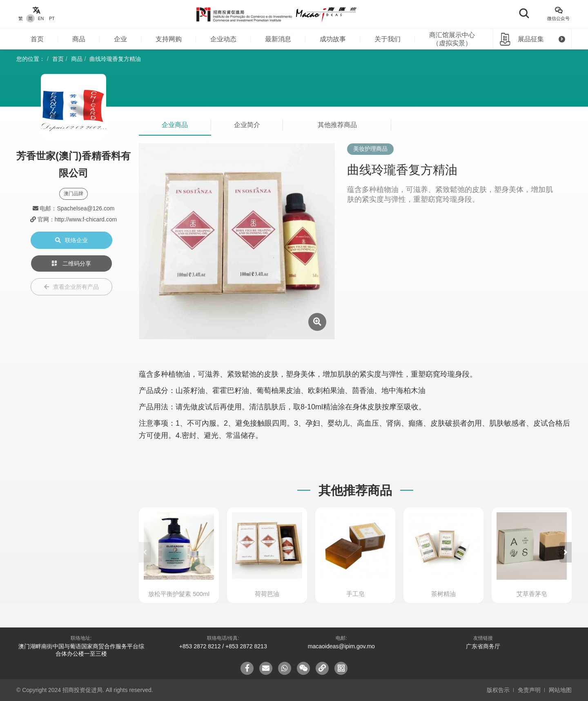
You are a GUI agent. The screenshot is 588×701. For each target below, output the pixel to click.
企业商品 (175, 125)
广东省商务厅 (483, 646)
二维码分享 (71, 263)
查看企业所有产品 (71, 287)
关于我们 (388, 39)
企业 (120, 39)
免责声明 (529, 690)
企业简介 (247, 125)
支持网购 (169, 39)
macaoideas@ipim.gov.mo (341, 646)
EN (41, 18)
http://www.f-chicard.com (86, 219)
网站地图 (560, 690)
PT (52, 18)
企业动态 (223, 39)
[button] (566, 552)
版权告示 (498, 690)
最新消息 (278, 39)
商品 (79, 39)
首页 (37, 39)
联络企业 (71, 240)
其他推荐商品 (337, 125)
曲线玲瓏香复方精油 (115, 59)
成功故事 (333, 39)
